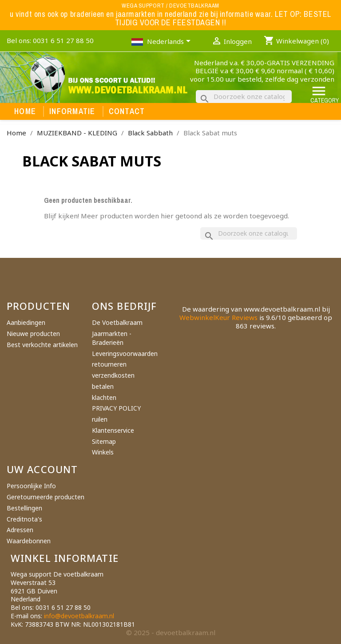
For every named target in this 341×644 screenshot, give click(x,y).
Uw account (42, 469)
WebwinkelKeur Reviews (218, 317)
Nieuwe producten (33, 334)
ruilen (100, 419)
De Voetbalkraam (117, 322)
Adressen (20, 530)
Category (325, 94)
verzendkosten (113, 375)
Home (25, 111)
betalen (103, 386)
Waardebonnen (29, 541)
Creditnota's (24, 519)
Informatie (72, 111)
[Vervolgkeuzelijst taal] (170, 42)
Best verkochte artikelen (42, 345)
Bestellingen (24, 508)
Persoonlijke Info (31, 486)
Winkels (103, 452)
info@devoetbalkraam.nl (79, 616)
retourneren (109, 364)
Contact (127, 111)
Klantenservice (113, 430)
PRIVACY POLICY (116, 408)
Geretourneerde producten (46, 497)
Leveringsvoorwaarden (125, 354)
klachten (104, 397)
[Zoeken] (244, 97)
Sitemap (104, 441)
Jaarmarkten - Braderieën (112, 338)
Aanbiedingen (26, 322)
